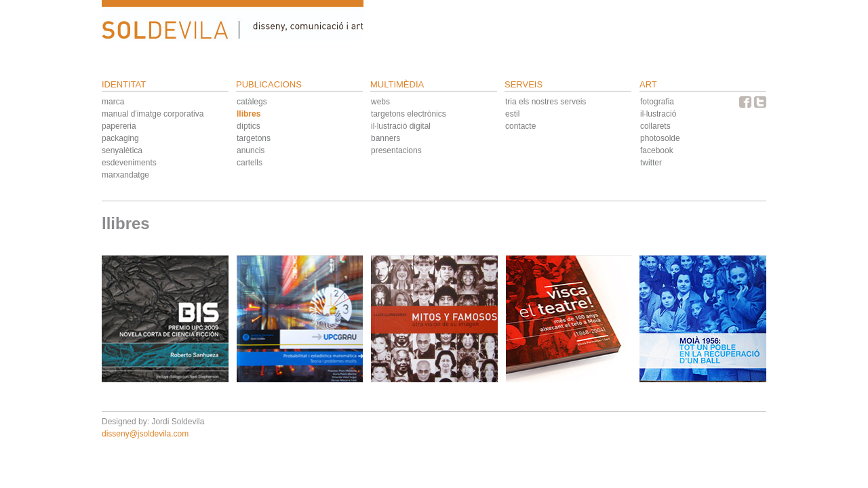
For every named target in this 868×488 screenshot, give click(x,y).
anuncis (251, 150)
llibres (249, 114)
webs (380, 102)
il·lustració (658, 114)
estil (512, 114)
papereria (119, 126)
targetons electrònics (409, 114)
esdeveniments (129, 163)
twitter (651, 163)
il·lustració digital (401, 126)
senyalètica (122, 150)
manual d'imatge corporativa (153, 114)
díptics (249, 126)
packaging (120, 138)
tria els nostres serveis (546, 102)
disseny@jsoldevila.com (145, 434)
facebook (657, 150)
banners (386, 138)
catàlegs (252, 102)
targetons (254, 138)
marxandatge (125, 175)
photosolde (660, 138)
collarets (655, 126)
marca (113, 102)
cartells (250, 163)
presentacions (396, 150)
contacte (520, 126)
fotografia (657, 102)
